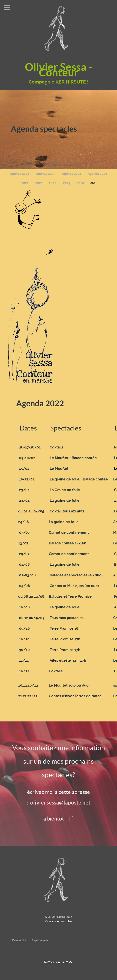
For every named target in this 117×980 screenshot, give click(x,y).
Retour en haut (59, 962)
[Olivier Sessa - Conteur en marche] (59, 879)
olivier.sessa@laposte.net (60, 803)
